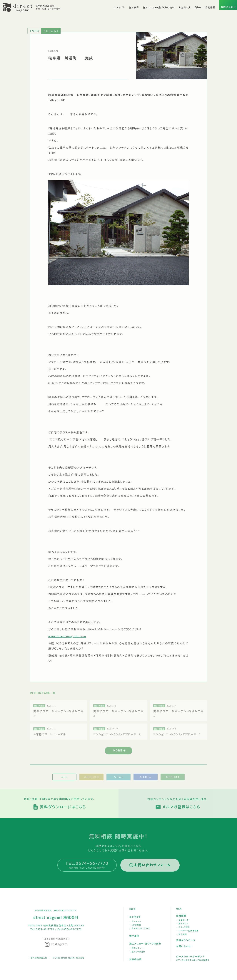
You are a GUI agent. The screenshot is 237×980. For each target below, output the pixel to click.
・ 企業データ (183, 920)
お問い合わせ (184, 946)
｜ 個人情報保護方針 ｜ (39, 958)
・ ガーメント (135, 921)
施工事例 (134, 936)
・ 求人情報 (182, 934)
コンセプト (135, 917)
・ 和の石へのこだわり (140, 928)
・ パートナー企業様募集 (188, 931)
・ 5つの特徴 (135, 925)
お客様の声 (135, 959)
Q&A (179, 909)
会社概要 (181, 916)
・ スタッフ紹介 (183, 927)
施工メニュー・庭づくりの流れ (145, 943)
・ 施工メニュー (136, 948)
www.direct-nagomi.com (67, 636)
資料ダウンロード (186, 940)
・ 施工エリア (183, 923)
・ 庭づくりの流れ (137, 952)
